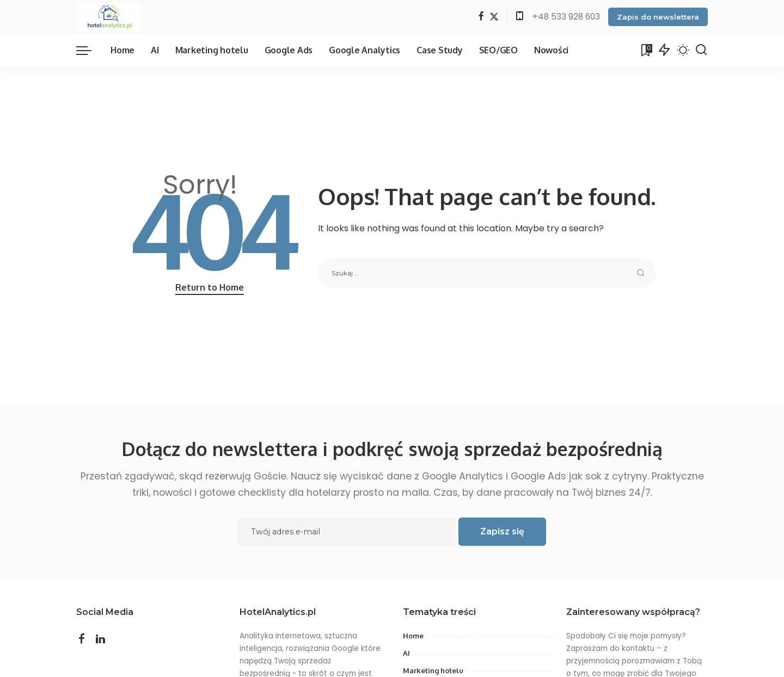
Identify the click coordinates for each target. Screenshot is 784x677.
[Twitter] (494, 17)
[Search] (701, 50)
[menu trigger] (89, 50)
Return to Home (210, 287)
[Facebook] (481, 17)
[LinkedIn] (100, 639)
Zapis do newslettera (658, 17)
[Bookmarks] (646, 50)
